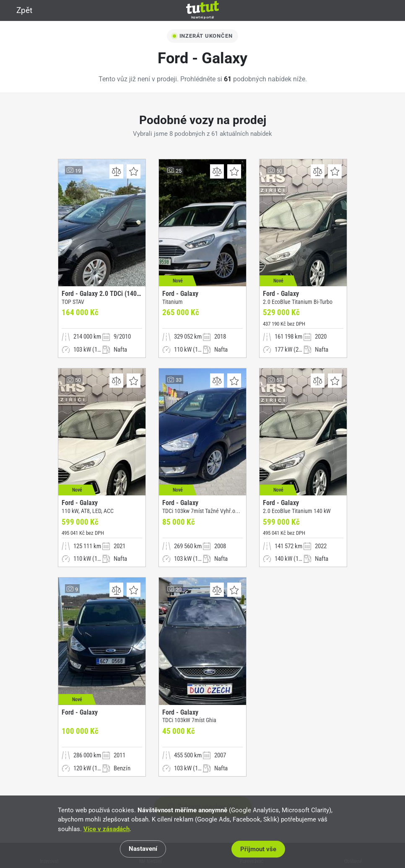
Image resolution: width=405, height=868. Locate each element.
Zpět (19, 10)
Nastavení (144, 850)
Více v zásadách (106, 829)
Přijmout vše (261, 850)
